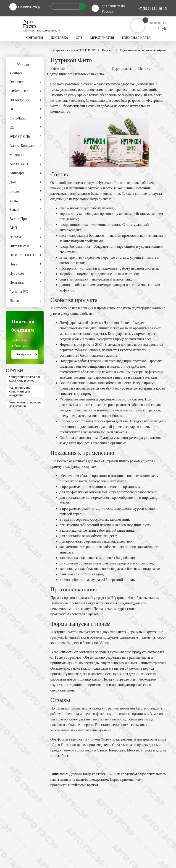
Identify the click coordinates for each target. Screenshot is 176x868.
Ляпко (25, 301)
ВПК (25, 109)
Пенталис (25, 283)
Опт (79, 38)
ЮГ (25, 127)
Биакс (25, 200)
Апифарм (25, 173)
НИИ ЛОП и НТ (25, 255)
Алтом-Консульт (25, 146)
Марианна (25, 155)
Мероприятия (102, 38)
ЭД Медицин (25, 100)
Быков (25, 210)
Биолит (25, 191)
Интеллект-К (25, 246)
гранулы (136, 632)
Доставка (60, 38)
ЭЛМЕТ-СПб (25, 137)
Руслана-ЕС (25, 292)
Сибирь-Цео (25, 91)
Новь (25, 264)
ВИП (25, 228)
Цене (144, 69)
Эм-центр (25, 82)
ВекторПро (25, 219)
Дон (25, 182)
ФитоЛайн (25, 118)
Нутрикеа (25, 273)
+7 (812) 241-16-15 (152, 9)
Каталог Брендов (18, 67)
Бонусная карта (136, 38)
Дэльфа (25, 237)
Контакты (34, 38)
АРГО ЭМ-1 (25, 164)
